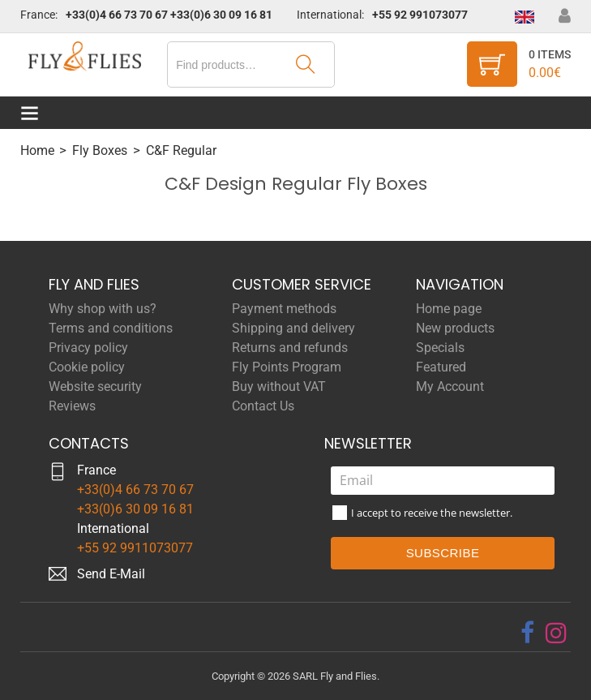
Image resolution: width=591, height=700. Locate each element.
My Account (450, 387)
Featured (441, 367)
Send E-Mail (111, 574)
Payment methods (284, 309)
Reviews (72, 406)
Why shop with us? (103, 309)
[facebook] (527, 633)
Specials (440, 348)
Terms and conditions (111, 328)
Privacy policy (88, 348)
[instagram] (556, 633)
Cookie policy (87, 367)
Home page (449, 309)
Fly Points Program (287, 367)
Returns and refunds (290, 348)
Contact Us (263, 406)
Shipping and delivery (293, 328)
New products (455, 328)
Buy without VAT (279, 387)
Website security (95, 387)
